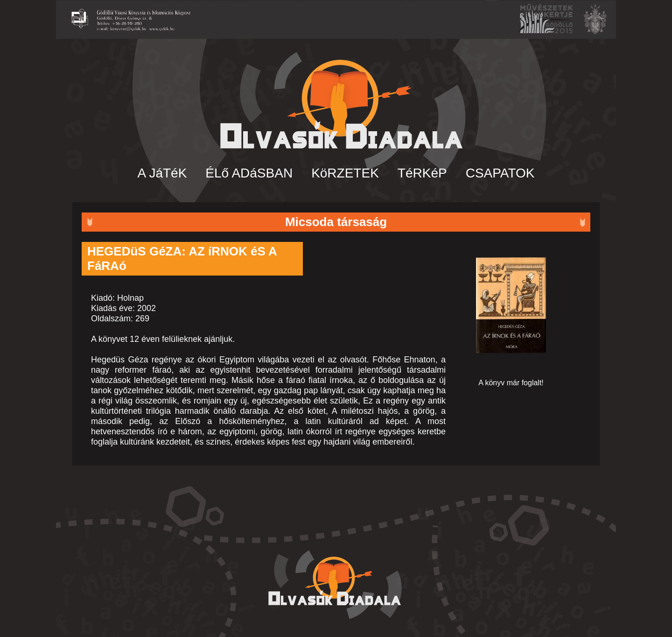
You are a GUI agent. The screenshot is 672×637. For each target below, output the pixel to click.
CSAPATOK (500, 173)
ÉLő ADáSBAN (249, 173)
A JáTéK (162, 173)
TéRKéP (422, 173)
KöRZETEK (345, 173)
